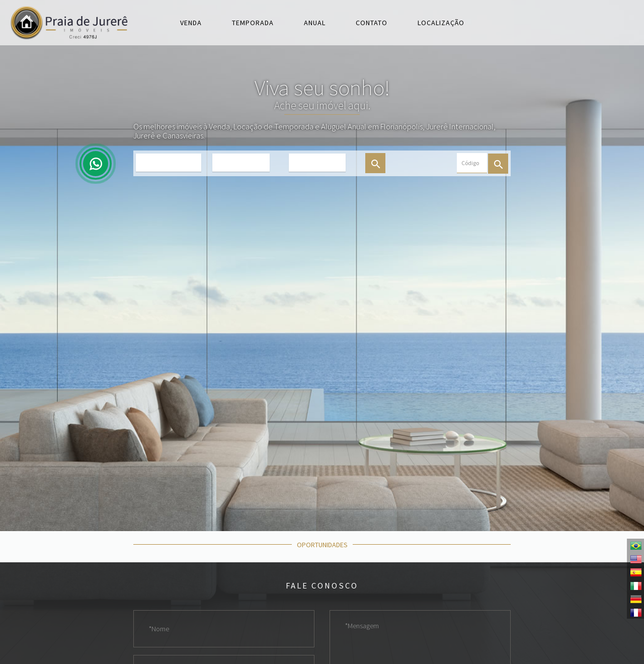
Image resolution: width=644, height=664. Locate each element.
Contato (372, 23)
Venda (191, 23)
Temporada (253, 23)
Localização (441, 23)
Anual (315, 23)
